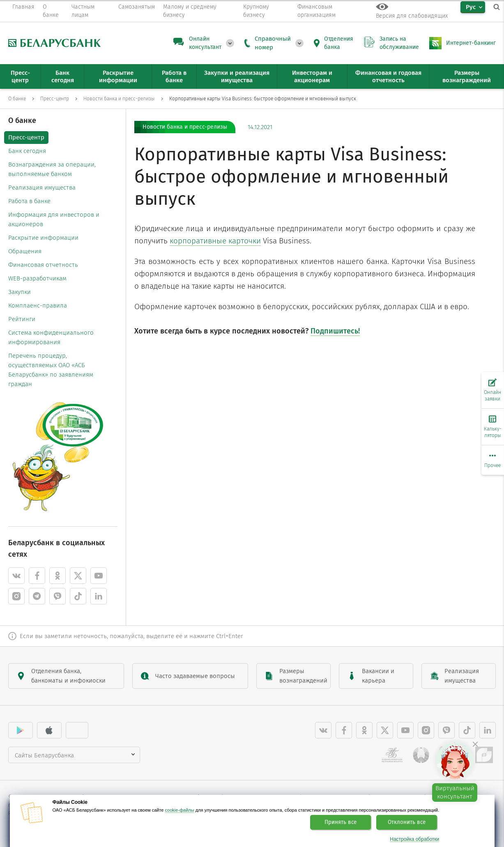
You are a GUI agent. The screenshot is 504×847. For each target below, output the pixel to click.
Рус (471, 7)
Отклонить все (407, 822)
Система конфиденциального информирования (51, 337)
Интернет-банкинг (471, 43)
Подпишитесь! (335, 331)
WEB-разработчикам (37, 278)
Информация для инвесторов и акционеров (54, 219)
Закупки (20, 292)
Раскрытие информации (43, 238)
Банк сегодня (27, 151)
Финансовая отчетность (43, 265)
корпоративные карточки (215, 241)
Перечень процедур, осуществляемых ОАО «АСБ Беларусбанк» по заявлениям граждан (51, 370)
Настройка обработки (414, 839)
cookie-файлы (180, 810)
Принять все (341, 822)
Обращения (25, 251)
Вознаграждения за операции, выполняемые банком (52, 169)
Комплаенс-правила (38, 305)
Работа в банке (29, 201)
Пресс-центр (26, 137)
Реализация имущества (42, 187)
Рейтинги (22, 319)
